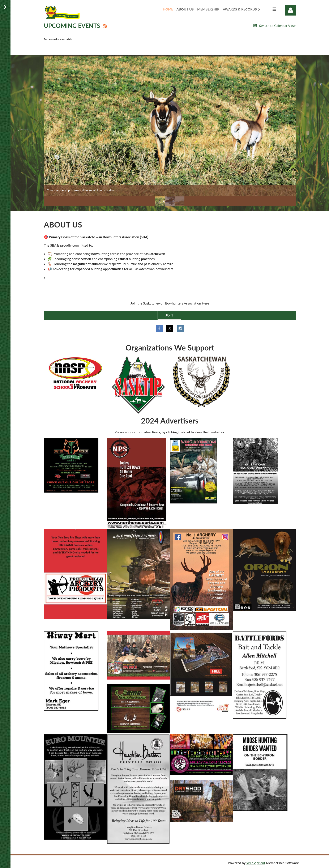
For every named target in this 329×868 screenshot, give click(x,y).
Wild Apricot (256, 863)
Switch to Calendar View (277, 25)
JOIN (169, 315)
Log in (290, 10)
